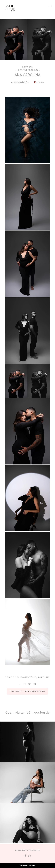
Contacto (34, 851)
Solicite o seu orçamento (28, 691)
